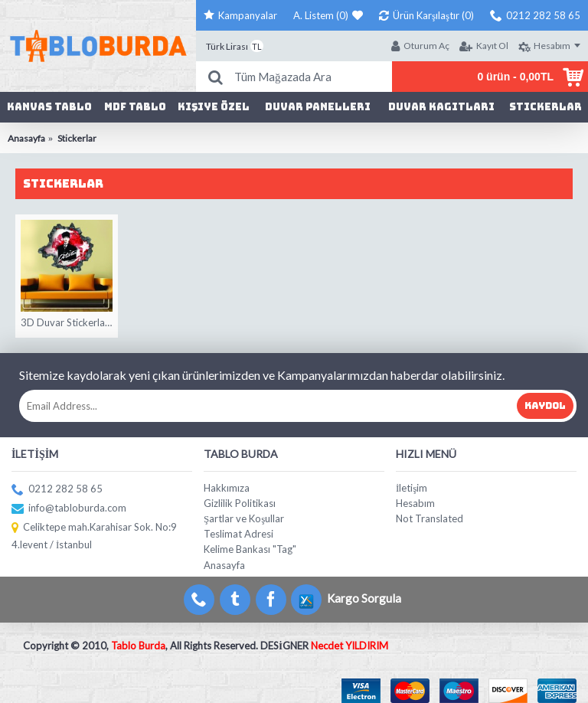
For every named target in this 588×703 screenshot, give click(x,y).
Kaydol (545, 406)
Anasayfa (224, 565)
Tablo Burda (138, 646)
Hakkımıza (227, 488)
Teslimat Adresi (238, 534)
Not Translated (430, 518)
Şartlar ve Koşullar (244, 518)
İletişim (412, 488)
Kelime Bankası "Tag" (250, 549)
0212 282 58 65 (57, 490)
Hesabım (415, 503)
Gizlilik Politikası (240, 503)
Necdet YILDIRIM (350, 646)
